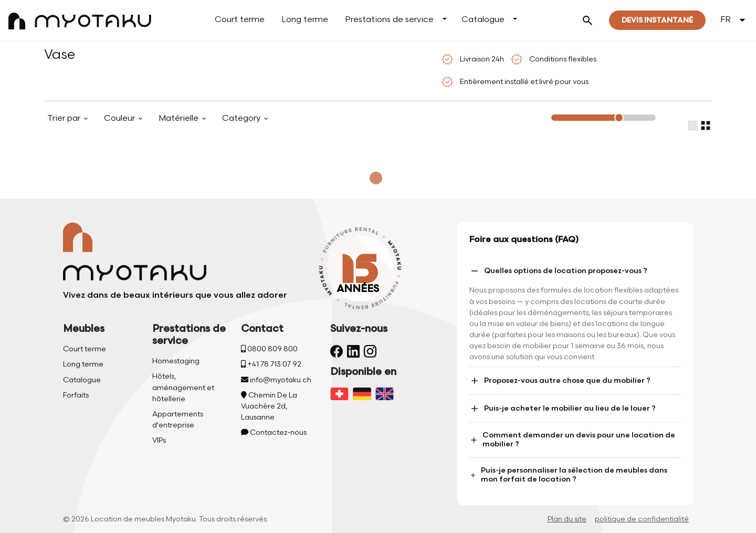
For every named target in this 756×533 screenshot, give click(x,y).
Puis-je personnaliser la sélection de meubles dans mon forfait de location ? (568, 475)
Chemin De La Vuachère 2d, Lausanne (269, 406)
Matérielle (180, 118)
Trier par (65, 118)
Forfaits (76, 395)
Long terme (305, 20)
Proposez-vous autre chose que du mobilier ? (560, 381)
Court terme (240, 20)
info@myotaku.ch (276, 380)
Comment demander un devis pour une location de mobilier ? (572, 440)
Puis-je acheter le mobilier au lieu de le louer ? (563, 409)
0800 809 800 (269, 349)
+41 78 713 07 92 (271, 364)
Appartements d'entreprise (178, 420)
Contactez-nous (274, 432)
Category (242, 118)
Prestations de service (389, 20)
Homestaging (176, 361)
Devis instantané (657, 20)
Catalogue (483, 20)
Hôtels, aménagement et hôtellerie (183, 387)
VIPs (159, 440)
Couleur (120, 118)
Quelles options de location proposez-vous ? (558, 271)
